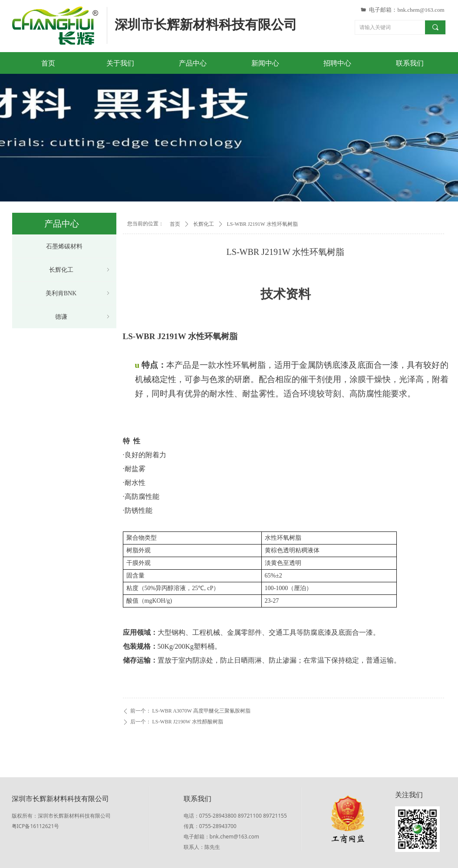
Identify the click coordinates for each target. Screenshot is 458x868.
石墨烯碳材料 (64, 246)
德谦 (83, 317)
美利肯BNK (78, 293)
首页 (175, 224)
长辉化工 (204, 224)
